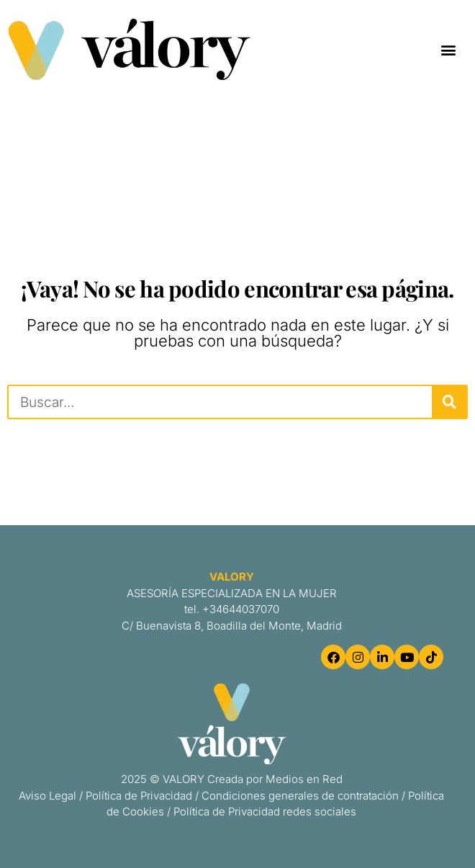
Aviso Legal (47, 796)
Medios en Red (304, 779)
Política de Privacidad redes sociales (265, 811)
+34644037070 (241, 609)
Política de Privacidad (139, 796)
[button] (449, 49)
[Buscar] (449, 402)
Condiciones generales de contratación (300, 796)
